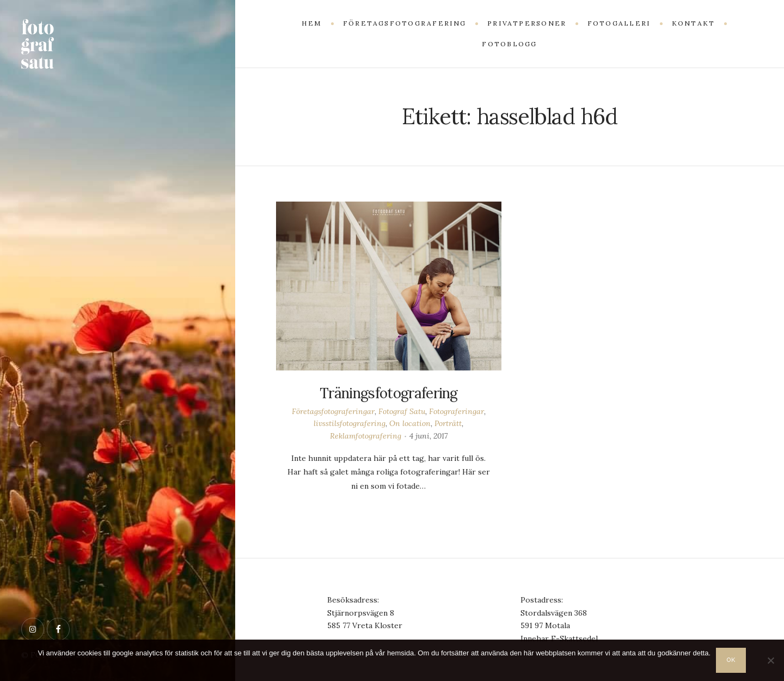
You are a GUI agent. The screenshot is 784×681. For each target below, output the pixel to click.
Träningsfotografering (389, 393)
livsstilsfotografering (350, 423)
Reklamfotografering (366, 436)
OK (732, 660)
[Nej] (770, 660)
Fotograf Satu (402, 411)
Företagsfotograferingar (333, 411)
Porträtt (448, 423)
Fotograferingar (457, 411)
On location (410, 423)
